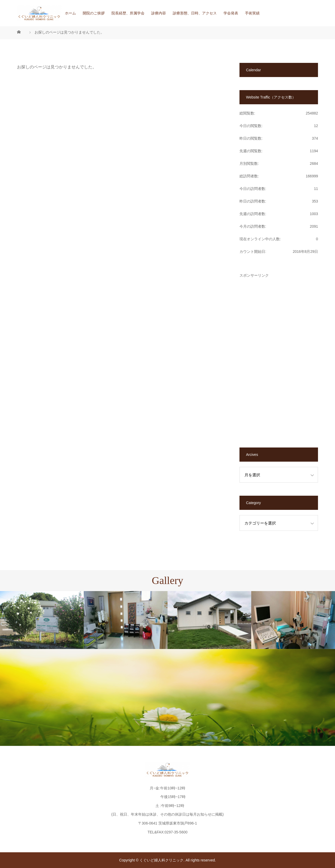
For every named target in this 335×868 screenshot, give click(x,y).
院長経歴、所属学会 (128, 13)
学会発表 (231, 13)
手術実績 (252, 13)
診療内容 (159, 13)
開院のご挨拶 (94, 13)
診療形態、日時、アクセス (195, 13)
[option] (42, 620)
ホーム (70, 13)
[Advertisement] (279, 356)
